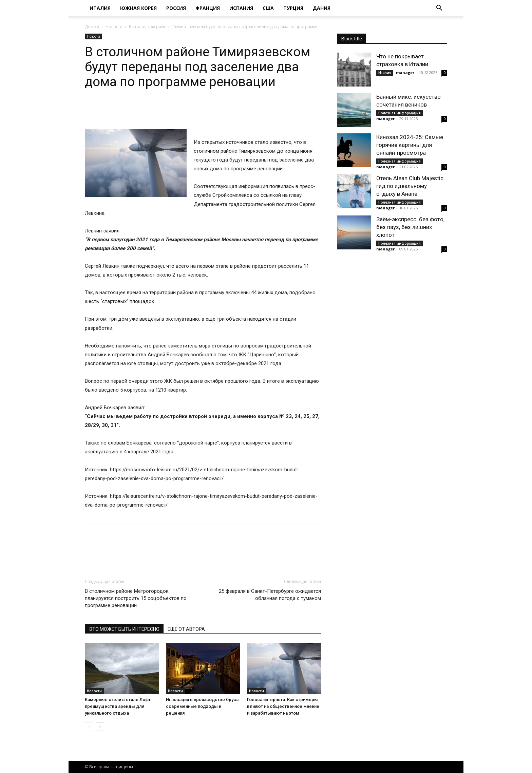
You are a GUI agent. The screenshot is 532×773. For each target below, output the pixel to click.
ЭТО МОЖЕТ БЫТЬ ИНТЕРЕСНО (124, 629)
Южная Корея (138, 8)
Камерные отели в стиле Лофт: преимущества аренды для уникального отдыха (118, 706)
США (268, 8)
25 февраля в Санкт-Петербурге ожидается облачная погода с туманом (270, 595)
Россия (176, 8)
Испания (241, 8)
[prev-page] (89, 727)
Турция (293, 8)
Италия (100, 8)
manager (405, 72)
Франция (208, 8)
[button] (439, 9)
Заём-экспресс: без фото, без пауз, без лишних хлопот (410, 227)
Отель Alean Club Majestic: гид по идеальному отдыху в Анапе (411, 186)
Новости (114, 27)
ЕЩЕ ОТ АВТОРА (186, 629)
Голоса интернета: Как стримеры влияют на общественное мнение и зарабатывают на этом (283, 706)
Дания (322, 8)
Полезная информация (400, 113)
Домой (92, 27)
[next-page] (100, 727)
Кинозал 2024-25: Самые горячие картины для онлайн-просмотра (410, 145)
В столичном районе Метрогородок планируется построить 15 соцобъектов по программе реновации (136, 598)
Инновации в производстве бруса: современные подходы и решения (203, 706)
